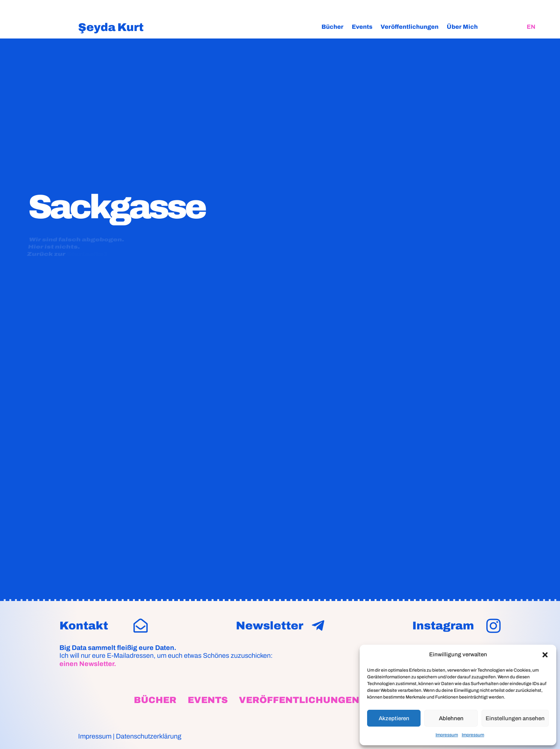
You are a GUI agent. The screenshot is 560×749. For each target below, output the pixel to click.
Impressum (447, 735)
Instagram (443, 626)
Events (362, 27)
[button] (545, 655)
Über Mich (462, 27)
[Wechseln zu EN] (531, 27)
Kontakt (84, 626)
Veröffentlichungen (410, 27)
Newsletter (270, 626)
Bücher (333, 27)
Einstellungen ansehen (515, 718)
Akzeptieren (394, 718)
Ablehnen (451, 718)
